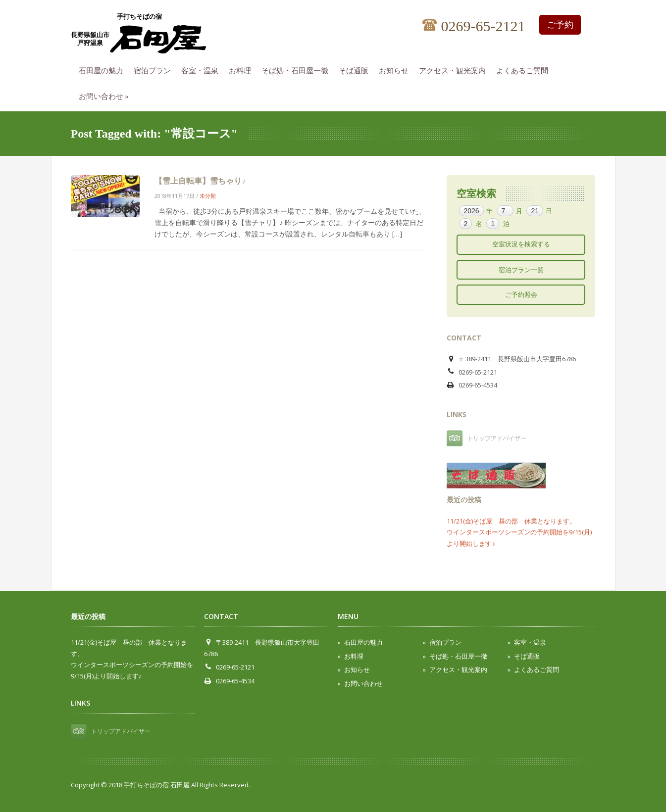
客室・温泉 (202, 69)
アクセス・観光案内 (455, 69)
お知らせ (396, 69)
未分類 (208, 196)
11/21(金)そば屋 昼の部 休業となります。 (511, 521)
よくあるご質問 (525, 69)
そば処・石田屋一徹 (297, 69)
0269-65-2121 (474, 26)
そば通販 (356, 69)
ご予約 (560, 25)
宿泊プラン (155, 69)
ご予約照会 (521, 294)
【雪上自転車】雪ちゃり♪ (200, 181)
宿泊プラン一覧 (521, 270)
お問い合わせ (106, 95)
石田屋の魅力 (103, 69)
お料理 (242, 69)
